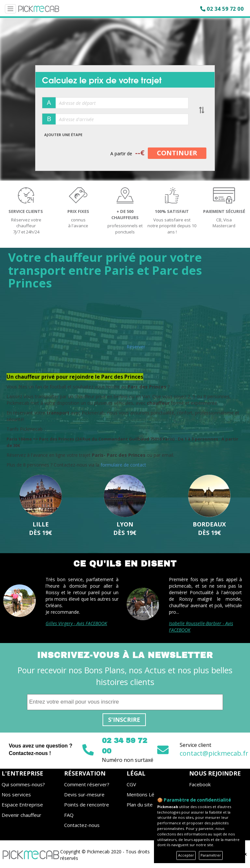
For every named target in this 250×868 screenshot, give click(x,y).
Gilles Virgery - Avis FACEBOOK (76, 623)
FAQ (69, 815)
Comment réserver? (87, 784)
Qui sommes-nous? (23, 784)
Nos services (16, 794)
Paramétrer (211, 855)
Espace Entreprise (22, 805)
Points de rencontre (87, 805)
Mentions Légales (146, 794)
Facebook (200, 784)
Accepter (186, 855)
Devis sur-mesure (84, 794)
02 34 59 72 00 (225, 9)
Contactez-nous (82, 825)
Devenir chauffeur (21, 815)
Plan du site (140, 805)
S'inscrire (124, 720)
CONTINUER (177, 153)
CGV (131, 784)
